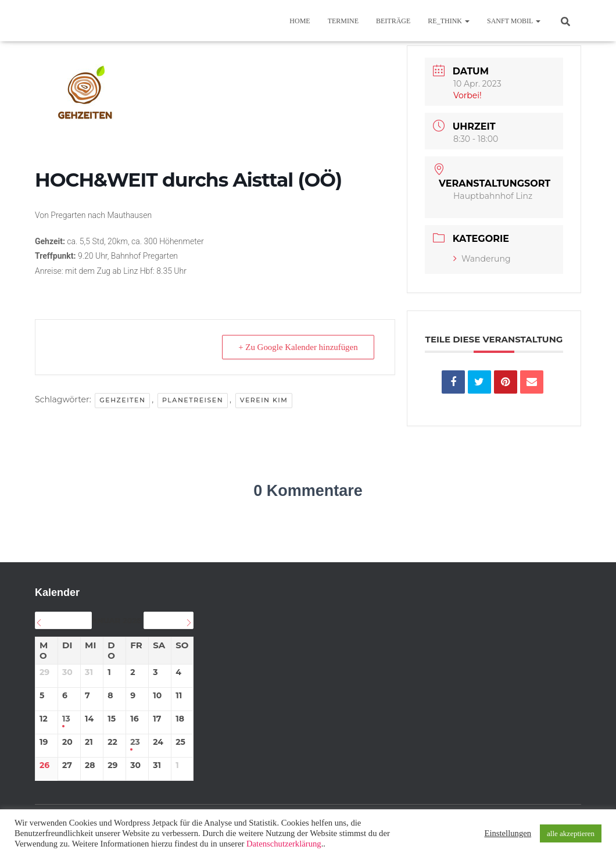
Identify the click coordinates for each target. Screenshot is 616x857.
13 (66, 719)
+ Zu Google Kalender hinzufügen (297, 347)
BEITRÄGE (393, 21)
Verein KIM (264, 400)
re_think (449, 21)
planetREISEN (193, 400)
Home (300, 21)
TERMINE (343, 21)
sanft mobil (514, 21)
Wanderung (482, 259)
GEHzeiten (122, 400)
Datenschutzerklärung (284, 844)
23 (135, 742)
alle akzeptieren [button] (571, 833)
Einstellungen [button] (508, 833)
